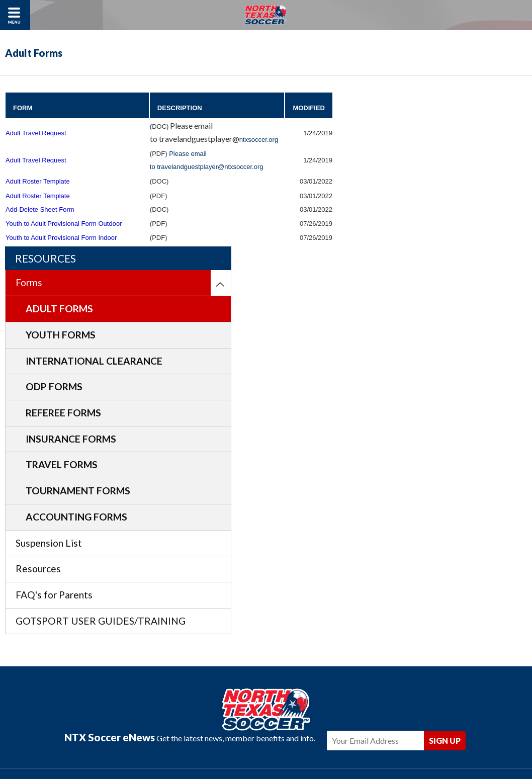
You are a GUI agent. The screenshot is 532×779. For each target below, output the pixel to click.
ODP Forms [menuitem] (409, 248)
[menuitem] (516, 129)
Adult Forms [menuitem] (414, 154)
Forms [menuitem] (383, 128)
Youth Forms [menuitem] (415, 180)
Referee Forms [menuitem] (418, 274)
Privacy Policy (230, 740)
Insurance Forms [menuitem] (425, 299)
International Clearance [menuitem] (419, 214)
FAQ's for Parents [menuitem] (409, 456)
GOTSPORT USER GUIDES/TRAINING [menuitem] (414, 489)
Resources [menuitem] (393, 430)
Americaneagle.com (325, 755)
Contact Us (275, 740)
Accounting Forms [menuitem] (431, 377)
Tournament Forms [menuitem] (432, 352)
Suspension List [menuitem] (403, 404)
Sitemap (311, 740)
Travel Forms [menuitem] (416, 326)
